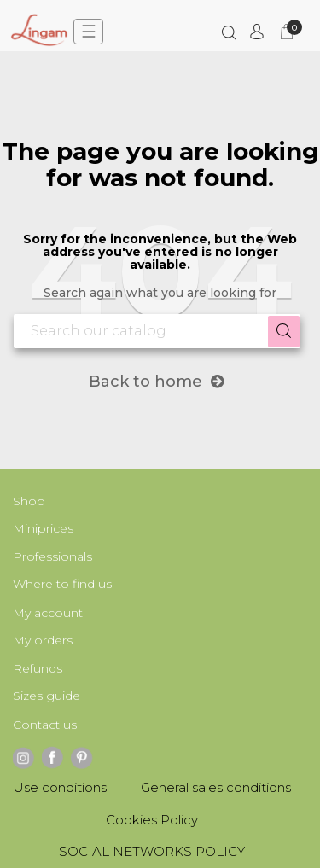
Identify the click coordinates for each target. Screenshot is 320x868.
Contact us (45, 725)
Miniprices (43, 528)
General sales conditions (216, 787)
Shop (29, 501)
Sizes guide (47, 696)
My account (48, 613)
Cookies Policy (152, 820)
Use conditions (60, 787)
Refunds (38, 668)
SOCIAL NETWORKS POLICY (152, 851)
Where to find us (62, 584)
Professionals (52, 556)
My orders (43, 640)
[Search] (157, 331)
